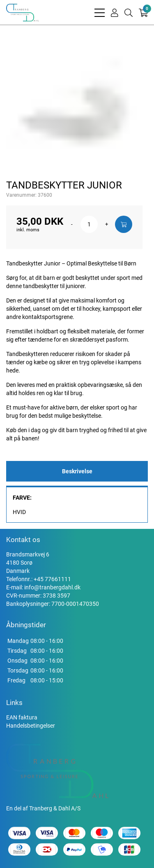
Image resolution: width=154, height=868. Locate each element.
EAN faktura (22, 717)
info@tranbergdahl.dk (52, 587)
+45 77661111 (52, 579)
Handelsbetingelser (31, 726)
